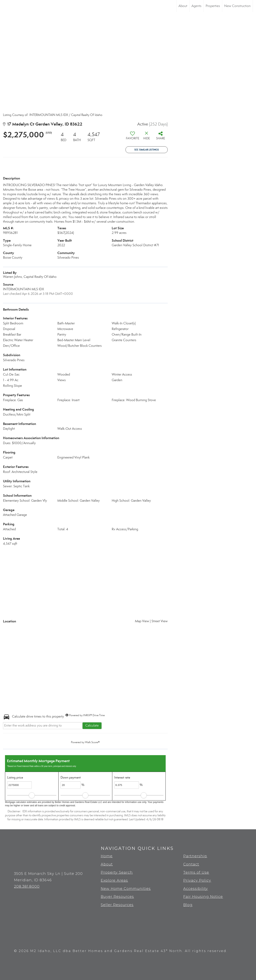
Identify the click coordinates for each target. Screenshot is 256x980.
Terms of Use (196, 872)
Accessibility (196, 889)
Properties (213, 6)
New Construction (237, 6)
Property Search (117, 872)
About (183, 6)
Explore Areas (114, 880)
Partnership (195, 856)
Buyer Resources (117, 897)
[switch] (132, 137)
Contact (191, 864)
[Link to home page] (5, 6)
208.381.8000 (27, 886)
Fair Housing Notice (203, 897)
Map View (142, 621)
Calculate (92, 725)
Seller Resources (117, 905)
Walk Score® (92, 742)
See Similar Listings (147, 150)
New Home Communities (126, 889)
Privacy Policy (197, 880)
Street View (160, 621)
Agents (196, 6)
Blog (188, 905)
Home (107, 856)
